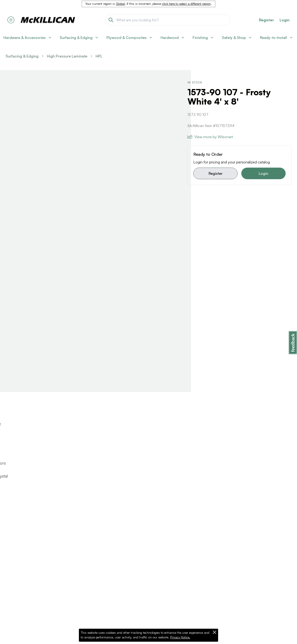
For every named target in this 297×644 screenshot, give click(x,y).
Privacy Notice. (180, 637)
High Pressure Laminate (67, 56)
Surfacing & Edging (22, 56)
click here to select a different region (186, 4)
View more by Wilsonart (210, 137)
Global (120, 4)
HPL (99, 56)
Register (216, 173)
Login (285, 20)
